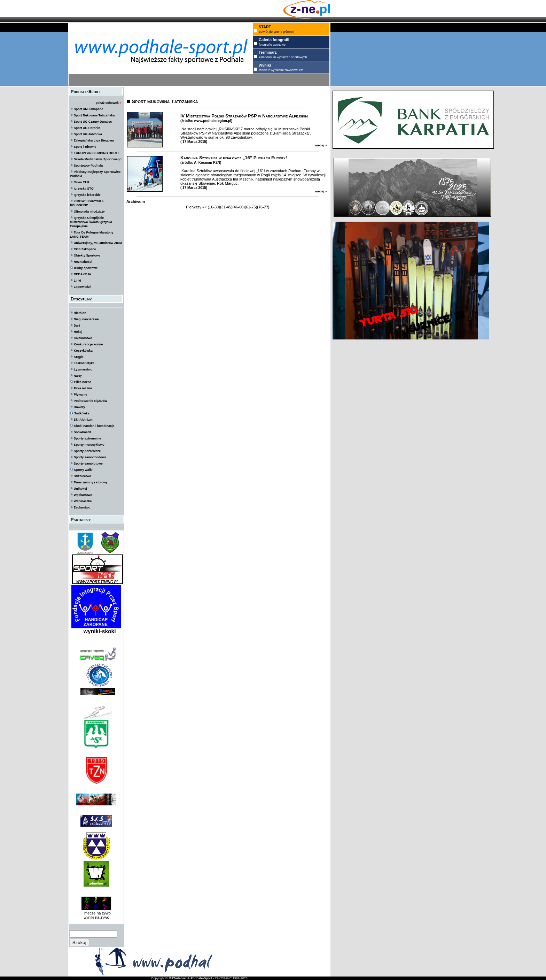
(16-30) (214, 207)
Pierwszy (194, 207)
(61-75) (251, 207)
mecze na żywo (96, 913)
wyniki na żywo (96, 917)
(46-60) (238, 207)
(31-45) (226, 207)
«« (204, 207)
